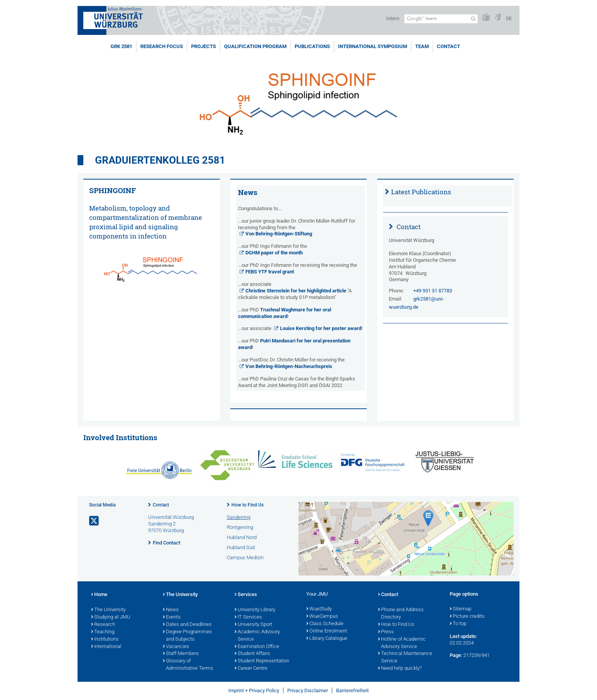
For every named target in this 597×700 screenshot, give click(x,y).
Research (103, 625)
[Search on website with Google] (441, 19)
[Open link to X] (95, 521)
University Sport (253, 625)
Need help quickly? (400, 669)
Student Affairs (252, 654)
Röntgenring (240, 527)
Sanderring (239, 517)
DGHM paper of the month (274, 253)
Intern (393, 18)
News (171, 610)
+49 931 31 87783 (433, 291)
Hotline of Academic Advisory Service (402, 643)
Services (246, 595)
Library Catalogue (327, 639)
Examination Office (257, 647)
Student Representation (262, 661)
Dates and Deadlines (187, 625)
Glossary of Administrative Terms (188, 665)
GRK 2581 (121, 46)
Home (99, 595)
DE (509, 18)
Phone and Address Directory (401, 614)
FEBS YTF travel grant (270, 272)
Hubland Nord (242, 537)
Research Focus (162, 46)
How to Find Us (248, 505)
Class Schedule (325, 624)
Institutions (105, 640)
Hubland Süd (241, 547)
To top (458, 624)
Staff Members (181, 654)
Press (386, 632)
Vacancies (176, 647)
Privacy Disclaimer (308, 690)
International (106, 647)
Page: (456, 655)
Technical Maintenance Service (405, 658)
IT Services (248, 617)
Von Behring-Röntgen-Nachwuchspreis (289, 366)
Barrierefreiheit (352, 690)
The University (108, 610)
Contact (449, 46)
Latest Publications (421, 192)
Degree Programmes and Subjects (187, 636)
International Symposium (373, 46)
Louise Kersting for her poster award (321, 328)
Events (172, 617)
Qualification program (255, 46)
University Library (255, 610)
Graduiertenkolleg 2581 (160, 160)
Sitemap (461, 609)
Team (422, 46)
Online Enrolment (327, 631)
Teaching (103, 632)
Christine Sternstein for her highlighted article (296, 291)
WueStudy (319, 609)
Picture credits (467, 617)
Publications (312, 46)
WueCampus (322, 617)
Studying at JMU (111, 617)
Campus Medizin (245, 557)
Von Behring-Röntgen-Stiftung (279, 234)
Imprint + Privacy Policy (254, 690)
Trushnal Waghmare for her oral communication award (285, 313)
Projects (204, 46)
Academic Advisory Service (257, 636)
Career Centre (251, 669)
